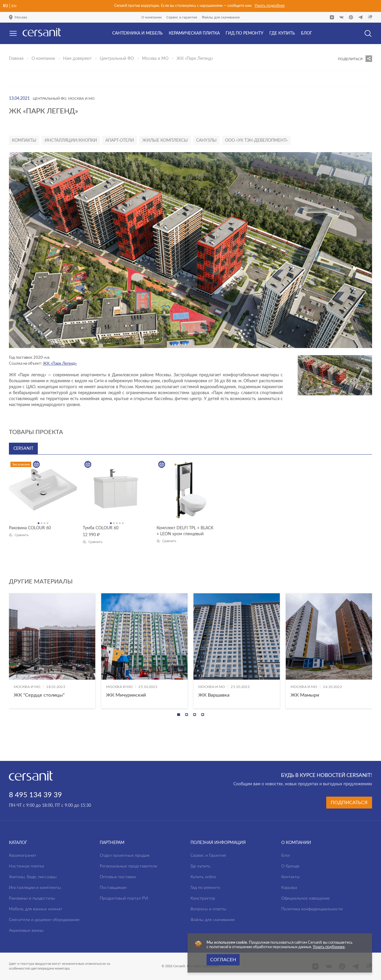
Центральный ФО (117, 59)
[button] (178, 715)
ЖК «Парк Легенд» (60, 364)
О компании (152, 17)
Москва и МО (155, 59)
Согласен (223, 960)
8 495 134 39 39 (35, 795)
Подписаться (349, 803)
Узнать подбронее (329, 947)
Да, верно (29, 49)
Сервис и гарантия (182, 17)
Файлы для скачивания (221, 17)
